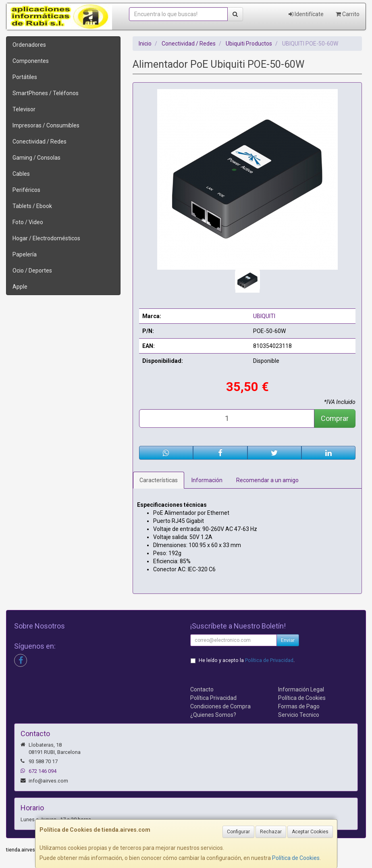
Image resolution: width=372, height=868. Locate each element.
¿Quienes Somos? (213, 715)
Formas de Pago (299, 706)
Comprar (335, 418)
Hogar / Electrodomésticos (46, 238)
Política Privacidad (213, 698)
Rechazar (271, 832)
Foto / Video (28, 222)
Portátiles (25, 77)
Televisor (24, 109)
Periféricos (26, 190)
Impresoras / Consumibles (46, 125)
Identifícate (306, 14)
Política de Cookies (296, 858)
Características (159, 480)
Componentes (31, 61)
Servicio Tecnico (299, 715)
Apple (20, 287)
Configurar (238, 832)
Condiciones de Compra (220, 706)
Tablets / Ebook (32, 206)
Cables (21, 174)
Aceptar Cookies (310, 832)
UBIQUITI (264, 316)
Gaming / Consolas (36, 158)
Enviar (288, 640)
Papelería (25, 254)
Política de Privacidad (269, 660)
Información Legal (301, 689)
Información (207, 480)
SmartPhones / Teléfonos (46, 93)
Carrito (348, 14)
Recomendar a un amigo (267, 480)
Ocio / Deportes (32, 271)
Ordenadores (29, 45)
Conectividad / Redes (39, 142)
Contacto (202, 689)
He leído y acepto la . (247, 660)
